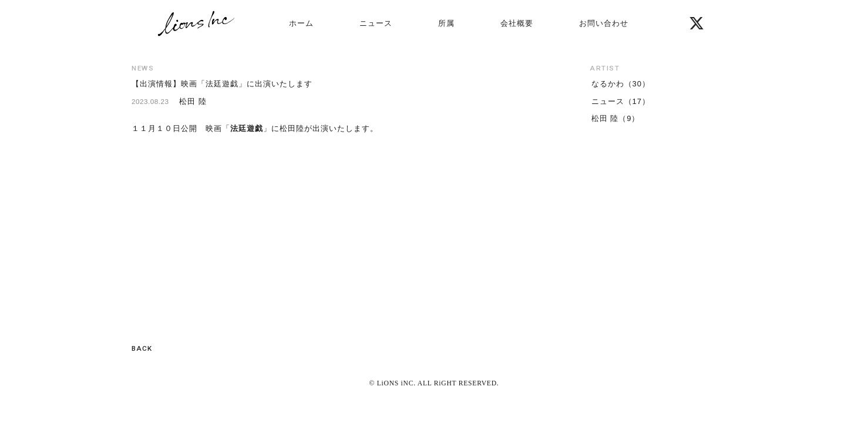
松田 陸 (605, 118)
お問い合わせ (604, 23)
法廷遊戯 (247, 128)
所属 (446, 23)
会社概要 (517, 23)
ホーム (301, 23)
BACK (142, 348)
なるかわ (608, 84)
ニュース (376, 23)
